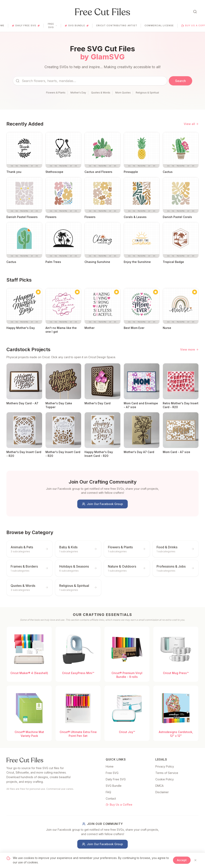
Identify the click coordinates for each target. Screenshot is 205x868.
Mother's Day (78, 93)
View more (189, 349)
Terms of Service (167, 773)
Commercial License (159, 25)
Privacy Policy (165, 766)
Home (110, 766)
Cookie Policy (165, 779)
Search (180, 81)
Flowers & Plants (56, 93)
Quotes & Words (101, 93)
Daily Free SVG (26, 25)
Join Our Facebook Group (102, 504)
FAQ (108, 792)
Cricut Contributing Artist (117, 25)
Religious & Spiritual (147, 93)
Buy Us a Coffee (119, 805)
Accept (182, 860)
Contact (111, 799)
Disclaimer (162, 792)
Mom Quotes (123, 93)
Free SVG (53, 26)
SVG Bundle (77, 25)
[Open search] (195, 12)
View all (191, 124)
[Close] (195, 860)
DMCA (159, 786)
